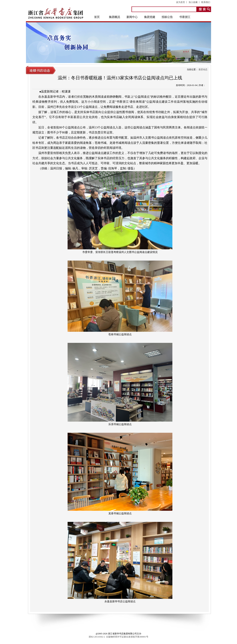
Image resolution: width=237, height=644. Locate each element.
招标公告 (167, 17)
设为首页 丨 (182, 2)
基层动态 (203, 69)
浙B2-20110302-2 (97, 637)
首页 (97, 17)
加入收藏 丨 (195, 2)
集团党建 (150, 17)
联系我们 (206, 2)
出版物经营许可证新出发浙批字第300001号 (127, 637)
